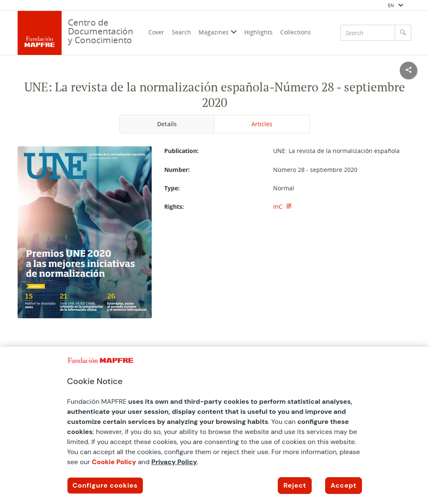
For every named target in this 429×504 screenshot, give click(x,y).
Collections (296, 32)
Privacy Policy (174, 462)
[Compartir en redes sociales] (408, 70)
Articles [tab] (262, 124)
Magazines (218, 32)
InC (279, 207)
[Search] (368, 33)
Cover (156, 32)
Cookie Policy (114, 462)
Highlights (258, 32)
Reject (295, 485)
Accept (344, 485)
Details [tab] (167, 124)
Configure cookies (105, 485)
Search (181, 32)
